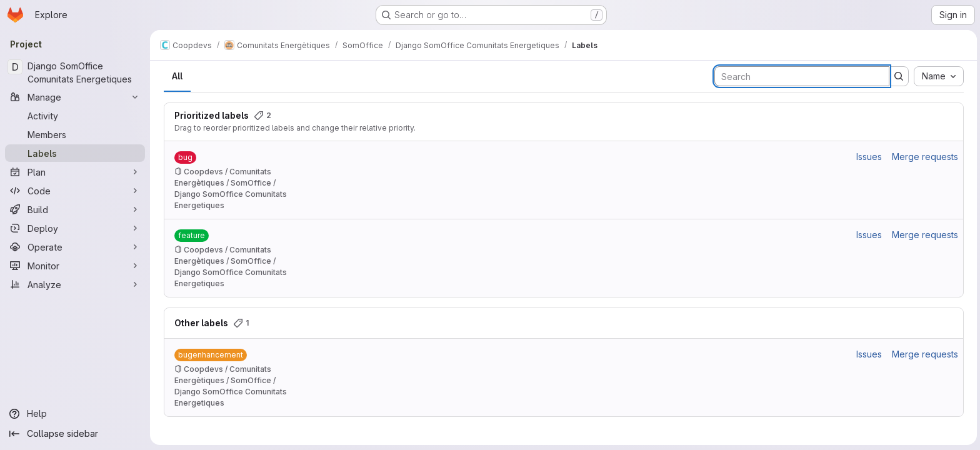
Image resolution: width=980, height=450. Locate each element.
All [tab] (176, 76)
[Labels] (75, 153)
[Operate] (75, 247)
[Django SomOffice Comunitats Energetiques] (75, 72)
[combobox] (937, 76)
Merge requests (924, 157)
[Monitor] (75, 266)
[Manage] (75, 97)
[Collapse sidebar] (75, 434)
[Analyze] (75, 284)
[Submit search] (897, 76)
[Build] (75, 209)
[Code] (75, 191)
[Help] (75, 414)
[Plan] (75, 172)
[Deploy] (75, 228)
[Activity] (75, 116)
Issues (868, 157)
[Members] (75, 134)
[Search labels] (801, 76)
